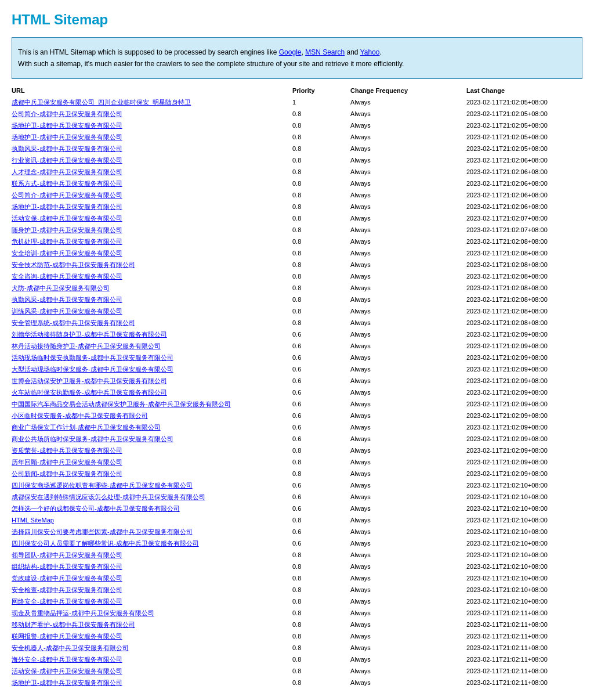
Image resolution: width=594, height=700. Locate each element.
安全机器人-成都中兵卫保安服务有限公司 (70, 648)
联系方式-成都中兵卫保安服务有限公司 (67, 183)
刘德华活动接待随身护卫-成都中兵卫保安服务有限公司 (89, 334)
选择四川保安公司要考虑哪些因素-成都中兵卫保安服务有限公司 (102, 532)
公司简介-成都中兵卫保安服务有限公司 (67, 114)
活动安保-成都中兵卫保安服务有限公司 (67, 218)
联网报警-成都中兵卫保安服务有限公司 (67, 636)
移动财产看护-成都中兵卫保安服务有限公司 (73, 625)
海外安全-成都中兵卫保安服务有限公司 (67, 659)
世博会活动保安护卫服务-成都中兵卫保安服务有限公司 (89, 381)
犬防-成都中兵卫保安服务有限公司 (61, 288)
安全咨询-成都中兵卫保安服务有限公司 (67, 276)
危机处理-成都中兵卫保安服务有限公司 (67, 241)
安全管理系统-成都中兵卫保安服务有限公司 (73, 323)
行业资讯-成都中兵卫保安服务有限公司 (67, 160)
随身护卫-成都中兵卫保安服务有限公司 (67, 230)
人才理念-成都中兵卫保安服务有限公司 (67, 172)
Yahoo (370, 52)
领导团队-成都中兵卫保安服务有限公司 (67, 555)
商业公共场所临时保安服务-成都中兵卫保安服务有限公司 (93, 439)
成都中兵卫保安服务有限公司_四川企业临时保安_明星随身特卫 (101, 102)
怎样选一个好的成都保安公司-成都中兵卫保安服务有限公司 (96, 508)
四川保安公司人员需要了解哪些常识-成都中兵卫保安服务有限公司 (105, 543)
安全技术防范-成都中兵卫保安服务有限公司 (73, 265)
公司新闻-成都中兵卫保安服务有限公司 (67, 474)
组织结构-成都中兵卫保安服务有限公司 (67, 567)
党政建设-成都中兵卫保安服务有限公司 (67, 578)
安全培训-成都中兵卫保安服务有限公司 (67, 253)
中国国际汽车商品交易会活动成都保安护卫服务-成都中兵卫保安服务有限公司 (121, 404)
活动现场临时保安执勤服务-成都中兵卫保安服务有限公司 (93, 358)
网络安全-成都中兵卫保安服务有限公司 (67, 601)
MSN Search (325, 52)
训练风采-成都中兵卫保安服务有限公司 (67, 311)
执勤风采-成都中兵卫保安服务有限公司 (67, 149)
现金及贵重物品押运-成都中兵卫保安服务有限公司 (83, 613)
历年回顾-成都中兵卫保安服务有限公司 (67, 462)
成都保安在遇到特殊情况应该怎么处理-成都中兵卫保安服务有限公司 (108, 497)
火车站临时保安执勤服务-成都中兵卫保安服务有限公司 (89, 392)
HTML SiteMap (33, 520)
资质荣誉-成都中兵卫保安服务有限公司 (67, 450)
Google (290, 52)
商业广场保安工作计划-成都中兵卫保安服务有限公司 (86, 427)
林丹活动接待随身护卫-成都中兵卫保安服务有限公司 (86, 346)
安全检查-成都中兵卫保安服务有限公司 (67, 590)
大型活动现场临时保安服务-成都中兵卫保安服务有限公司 (93, 369)
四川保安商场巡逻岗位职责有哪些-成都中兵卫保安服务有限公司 (102, 485)
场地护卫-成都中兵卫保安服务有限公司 (67, 125)
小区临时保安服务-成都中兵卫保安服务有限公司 (80, 416)
